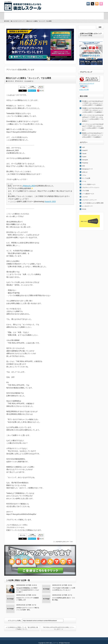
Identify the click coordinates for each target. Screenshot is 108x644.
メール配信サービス (88, 194)
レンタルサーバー (87, 206)
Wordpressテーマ (87, 169)
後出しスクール (54, 643)
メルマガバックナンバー (62, 542)
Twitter (70, 15)
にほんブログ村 (84, 90)
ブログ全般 (85, 191)
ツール (84, 181)
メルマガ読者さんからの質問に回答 (93, 203)
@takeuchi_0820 (29, 186)
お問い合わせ (93, 15)
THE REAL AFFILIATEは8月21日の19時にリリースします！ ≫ (58, 628)
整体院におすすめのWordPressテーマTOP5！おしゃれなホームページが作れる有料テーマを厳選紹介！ (93, 135)
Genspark (85, 160)
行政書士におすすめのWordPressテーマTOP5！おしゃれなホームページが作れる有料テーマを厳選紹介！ (93, 110)
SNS (84, 166)
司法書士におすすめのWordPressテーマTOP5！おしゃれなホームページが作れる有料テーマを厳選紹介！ (93, 103)
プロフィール (48, 15)
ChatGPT (85, 150)
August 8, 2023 (50, 202)
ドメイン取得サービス (89, 184)
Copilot (84, 157)
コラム (84, 175)
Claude (84, 154)
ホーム (9, 15)
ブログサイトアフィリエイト (91, 188)
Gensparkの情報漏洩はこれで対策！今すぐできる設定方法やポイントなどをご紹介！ (28, 590)
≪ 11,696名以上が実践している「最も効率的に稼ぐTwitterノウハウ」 (22, 628)
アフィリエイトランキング (87, 83)
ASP (83, 147)
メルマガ (25, 15)
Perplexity (85, 163)
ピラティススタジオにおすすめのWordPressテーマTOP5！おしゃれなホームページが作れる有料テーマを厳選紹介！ (93, 118)
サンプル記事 (86, 178)
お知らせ (85, 172)
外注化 (84, 209)
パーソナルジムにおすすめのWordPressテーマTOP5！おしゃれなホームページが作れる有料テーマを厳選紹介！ (93, 127)
